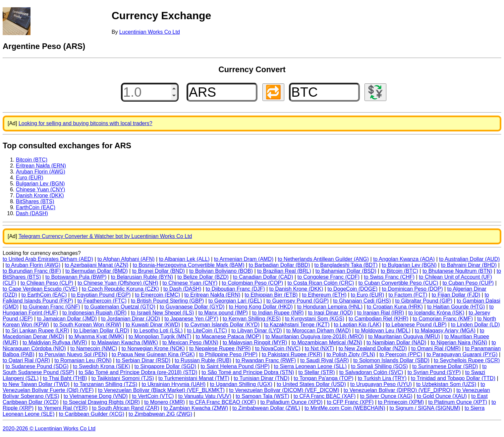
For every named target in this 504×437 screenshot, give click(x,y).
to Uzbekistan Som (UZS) (446, 384)
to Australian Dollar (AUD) (469, 259)
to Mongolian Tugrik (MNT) (160, 337)
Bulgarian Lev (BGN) (40, 184)
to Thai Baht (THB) (65, 378)
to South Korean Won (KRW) (87, 325)
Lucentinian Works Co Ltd (150, 32)
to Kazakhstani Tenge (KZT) (297, 325)
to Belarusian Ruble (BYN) (142, 277)
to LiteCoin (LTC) (207, 331)
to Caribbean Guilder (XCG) (92, 414)
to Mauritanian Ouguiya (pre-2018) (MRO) (315, 337)
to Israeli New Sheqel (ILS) (162, 313)
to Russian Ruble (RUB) (203, 360)
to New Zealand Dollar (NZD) (373, 348)
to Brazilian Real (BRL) (284, 271)
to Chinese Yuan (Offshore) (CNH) (118, 283)
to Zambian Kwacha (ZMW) (196, 408)
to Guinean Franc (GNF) (52, 307)
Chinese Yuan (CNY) (40, 190)
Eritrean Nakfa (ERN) (41, 166)
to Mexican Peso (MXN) (190, 342)
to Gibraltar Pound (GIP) (424, 301)
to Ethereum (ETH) (324, 295)
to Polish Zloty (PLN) (351, 354)
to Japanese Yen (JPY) (191, 319)
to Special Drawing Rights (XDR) (101, 402)
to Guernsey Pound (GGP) (298, 301)
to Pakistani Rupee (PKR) (292, 354)
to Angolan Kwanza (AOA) (404, 259)
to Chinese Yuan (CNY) (190, 283)
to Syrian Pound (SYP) (434, 372)
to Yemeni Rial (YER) (63, 408)
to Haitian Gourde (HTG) (456, 307)
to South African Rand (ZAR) (126, 408)
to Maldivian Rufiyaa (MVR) (55, 342)
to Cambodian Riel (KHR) (379, 319)
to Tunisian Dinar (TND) (261, 378)
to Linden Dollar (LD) (476, 325)
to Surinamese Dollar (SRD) (445, 366)
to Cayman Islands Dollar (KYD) (222, 325)
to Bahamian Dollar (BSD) (346, 271)
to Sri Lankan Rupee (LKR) (37, 331)
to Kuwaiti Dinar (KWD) (153, 325)
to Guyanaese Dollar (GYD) (192, 307)
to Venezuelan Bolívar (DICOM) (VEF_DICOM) (284, 390)
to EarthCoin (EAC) (44, 295)
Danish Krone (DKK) (40, 195)
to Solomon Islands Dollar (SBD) (391, 360)
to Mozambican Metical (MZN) (327, 342)
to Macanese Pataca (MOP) (228, 337)
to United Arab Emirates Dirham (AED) (48, 259)
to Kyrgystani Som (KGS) (315, 319)
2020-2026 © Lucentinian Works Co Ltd (49, 429)
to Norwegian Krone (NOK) (153, 348)
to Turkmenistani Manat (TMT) (194, 378)
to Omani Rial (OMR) (436, 348)
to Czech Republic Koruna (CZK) (120, 289)
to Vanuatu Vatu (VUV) (205, 396)
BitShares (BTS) (35, 201)
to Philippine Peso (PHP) (228, 354)
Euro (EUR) (30, 178)
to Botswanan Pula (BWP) (76, 277)
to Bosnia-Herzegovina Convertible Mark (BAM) (188, 265)
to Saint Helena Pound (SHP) (235, 366)
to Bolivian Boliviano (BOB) (221, 271)
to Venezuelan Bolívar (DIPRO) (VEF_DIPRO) (398, 390)
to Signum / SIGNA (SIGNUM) (425, 408)
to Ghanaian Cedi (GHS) (362, 301)
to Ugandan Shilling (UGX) (241, 384)
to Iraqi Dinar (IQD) (331, 313)
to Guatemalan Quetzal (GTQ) (120, 307)
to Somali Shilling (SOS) (379, 366)
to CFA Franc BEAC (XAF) (325, 396)
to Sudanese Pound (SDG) (37, 366)
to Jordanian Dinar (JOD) (131, 319)
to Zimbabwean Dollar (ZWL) (266, 408)
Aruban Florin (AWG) (41, 172)
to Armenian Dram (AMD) (244, 259)
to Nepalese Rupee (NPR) (220, 348)
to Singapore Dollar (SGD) (166, 366)
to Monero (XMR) (165, 402)
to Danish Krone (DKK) (296, 289)
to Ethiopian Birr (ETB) (271, 295)
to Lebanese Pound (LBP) (416, 325)
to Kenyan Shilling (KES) (252, 319)
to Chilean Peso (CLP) (47, 283)
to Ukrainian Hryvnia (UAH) (173, 384)
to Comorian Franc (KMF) (443, 319)
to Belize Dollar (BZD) (203, 277)
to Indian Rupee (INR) (278, 313)
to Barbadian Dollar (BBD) (280, 265)
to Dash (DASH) (182, 289)
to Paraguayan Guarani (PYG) (462, 354)
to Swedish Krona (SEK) (102, 366)
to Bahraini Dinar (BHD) (469, 265)
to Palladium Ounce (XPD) (292, 402)
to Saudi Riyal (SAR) (325, 360)
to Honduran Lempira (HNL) (330, 307)
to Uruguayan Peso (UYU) (381, 384)
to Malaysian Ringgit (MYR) (255, 342)
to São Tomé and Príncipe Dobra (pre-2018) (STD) (138, 372)
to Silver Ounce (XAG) (386, 396)
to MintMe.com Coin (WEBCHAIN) (345, 408)
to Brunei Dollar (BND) (159, 271)
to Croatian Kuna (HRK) (395, 307)
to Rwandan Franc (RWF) (266, 360)
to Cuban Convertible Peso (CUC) (398, 283)
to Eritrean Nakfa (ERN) (212, 295)
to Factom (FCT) (408, 295)
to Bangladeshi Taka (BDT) (346, 265)
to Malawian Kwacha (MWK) (125, 342)
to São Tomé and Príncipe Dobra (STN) (248, 372)
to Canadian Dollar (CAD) (263, 277)
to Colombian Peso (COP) (252, 283)
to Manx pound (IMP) (223, 313)
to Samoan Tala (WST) (262, 396)
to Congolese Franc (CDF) (329, 277)
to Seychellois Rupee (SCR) (467, 360)
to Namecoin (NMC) (94, 348)
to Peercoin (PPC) (401, 354)
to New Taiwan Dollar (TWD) (36, 384)
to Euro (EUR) (367, 295)
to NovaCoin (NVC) (278, 348)
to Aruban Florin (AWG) (33, 265)
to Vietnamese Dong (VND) (96, 396)
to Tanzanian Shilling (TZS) (106, 384)
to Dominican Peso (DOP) (413, 289)
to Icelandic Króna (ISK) (436, 313)
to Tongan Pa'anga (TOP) (323, 378)
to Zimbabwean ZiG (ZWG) (160, 414)
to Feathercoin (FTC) (102, 301)
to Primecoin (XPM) (401, 402)
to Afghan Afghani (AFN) (126, 259)
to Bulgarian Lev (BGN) (409, 265)
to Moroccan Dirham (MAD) (319, 331)
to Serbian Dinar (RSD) (143, 360)
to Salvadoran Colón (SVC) (371, 372)
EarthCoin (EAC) (36, 207)
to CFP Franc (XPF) (350, 402)
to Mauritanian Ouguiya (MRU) (404, 337)
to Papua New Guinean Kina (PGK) (153, 354)
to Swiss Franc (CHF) (389, 277)
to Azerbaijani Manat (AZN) (96, 265)
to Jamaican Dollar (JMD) (67, 319)
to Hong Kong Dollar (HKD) (261, 307)
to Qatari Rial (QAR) (26, 360)
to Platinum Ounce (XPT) (458, 402)
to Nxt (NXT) (320, 348)
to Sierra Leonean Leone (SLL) (310, 366)
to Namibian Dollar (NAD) (396, 342)
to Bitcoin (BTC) (399, 271)
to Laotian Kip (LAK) (358, 325)
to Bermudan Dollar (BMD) (97, 271)
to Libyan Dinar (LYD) (257, 331)
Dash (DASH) (32, 213)
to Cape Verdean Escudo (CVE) (40, 289)
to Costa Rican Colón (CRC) (321, 283)
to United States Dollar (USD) (311, 384)
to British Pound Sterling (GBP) (168, 301)
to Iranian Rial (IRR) (381, 313)
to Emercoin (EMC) (157, 295)
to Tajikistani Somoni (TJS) (123, 378)
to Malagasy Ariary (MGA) (445, 331)
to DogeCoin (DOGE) (352, 289)
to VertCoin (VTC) (153, 396)
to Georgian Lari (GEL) (235, 301)
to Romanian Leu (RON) (83, 360)
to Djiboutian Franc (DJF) (235, 289)
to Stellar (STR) (316, 372)
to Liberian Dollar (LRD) (101, 331)
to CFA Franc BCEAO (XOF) (223, 402)
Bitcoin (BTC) (32, 160)
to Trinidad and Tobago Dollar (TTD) (453, 378)
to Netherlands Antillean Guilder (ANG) (323, 259)
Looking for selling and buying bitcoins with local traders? (85, 123)
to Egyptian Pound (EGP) (101, 295)
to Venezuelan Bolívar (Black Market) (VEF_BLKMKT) (161, 390)
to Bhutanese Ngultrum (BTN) (457, 271)
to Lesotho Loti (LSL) (158, 331)
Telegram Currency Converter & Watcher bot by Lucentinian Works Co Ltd (105, 236)
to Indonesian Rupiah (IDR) (94, 313)
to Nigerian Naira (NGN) (459, 342)
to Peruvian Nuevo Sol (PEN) (73, 354)
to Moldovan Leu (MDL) (383, 331)
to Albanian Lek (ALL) (184, 259)
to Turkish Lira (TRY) (382, 378)
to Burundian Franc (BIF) (32, 271)
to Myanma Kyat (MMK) (96, 337)
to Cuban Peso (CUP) (468, 283)
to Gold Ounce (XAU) (442, 396)
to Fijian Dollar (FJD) (456, 295)
